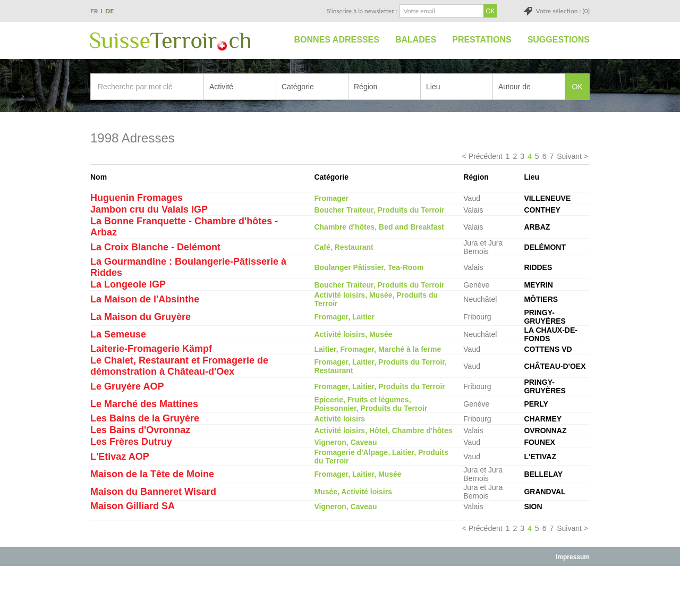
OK (577, 87)
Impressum (573, 557)
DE (109, 11)
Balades (416, 40)
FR (94, 11)
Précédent (486, 156)
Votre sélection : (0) (563, 11)
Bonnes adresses (337, 40)
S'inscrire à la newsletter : (362, 11)
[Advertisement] (340, 590)
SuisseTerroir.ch (170, 41)
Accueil (274, 40)
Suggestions (559, 40)
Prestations (482, 40)
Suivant (569, 156)
